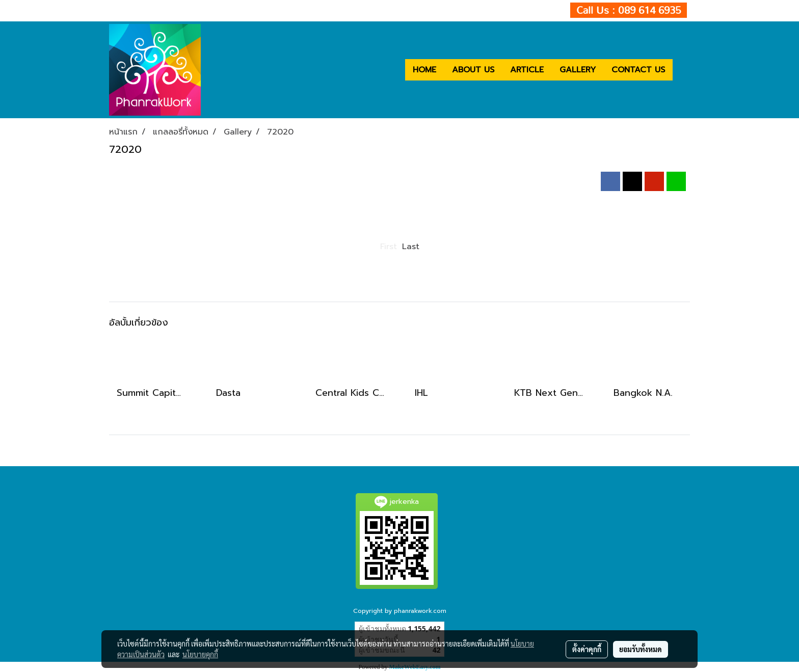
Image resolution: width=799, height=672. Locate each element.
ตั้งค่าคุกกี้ (587, 649)
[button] (682, 70)
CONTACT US (638, 70)
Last (411, 247)
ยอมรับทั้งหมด (641, 649)
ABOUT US (473, 70)
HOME (424, 70)
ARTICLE (527, 70)
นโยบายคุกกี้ (200, 654)
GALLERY (578, 70)
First (389, 247)
